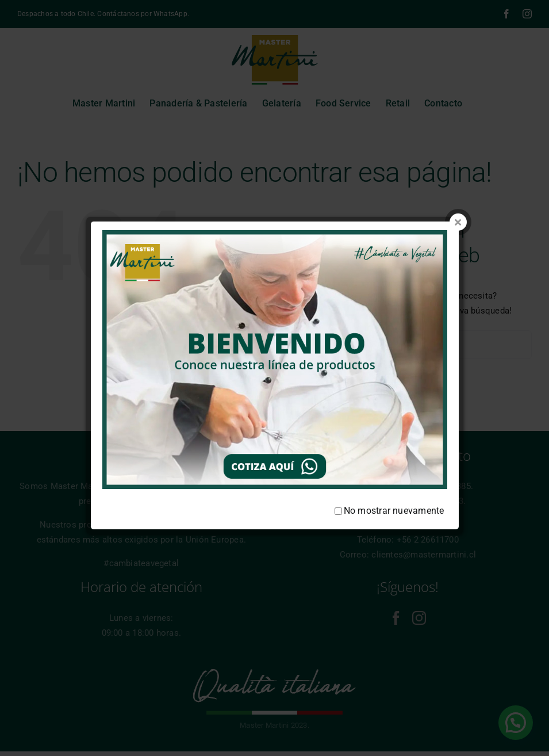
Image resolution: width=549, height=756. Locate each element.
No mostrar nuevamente (389, 481)
